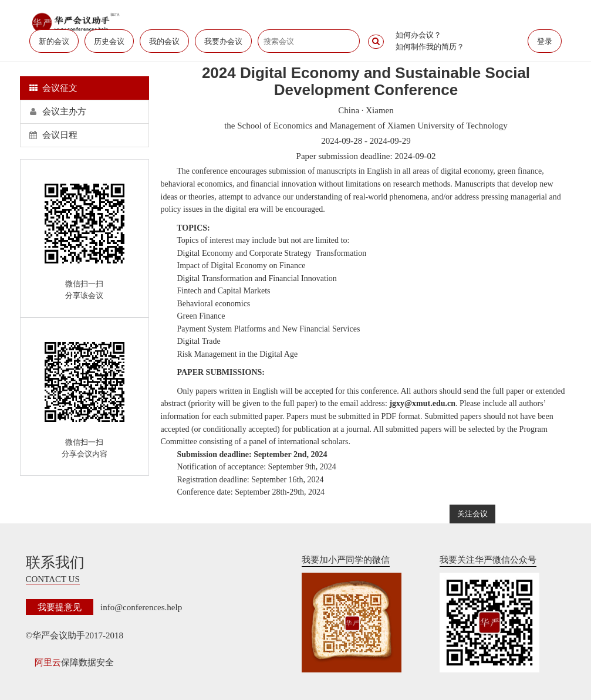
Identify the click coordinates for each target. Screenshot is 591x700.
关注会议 (472, 514)
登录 (545, 41)
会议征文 (54, 88)
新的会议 (54, 41)
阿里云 (48, 662)
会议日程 (54, 135)
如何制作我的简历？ (430, 47)
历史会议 (109, 41)
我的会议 (164, 41)
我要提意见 (60, 607)
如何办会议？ (418, 35)
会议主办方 (58, 111)
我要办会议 (223, 41)
